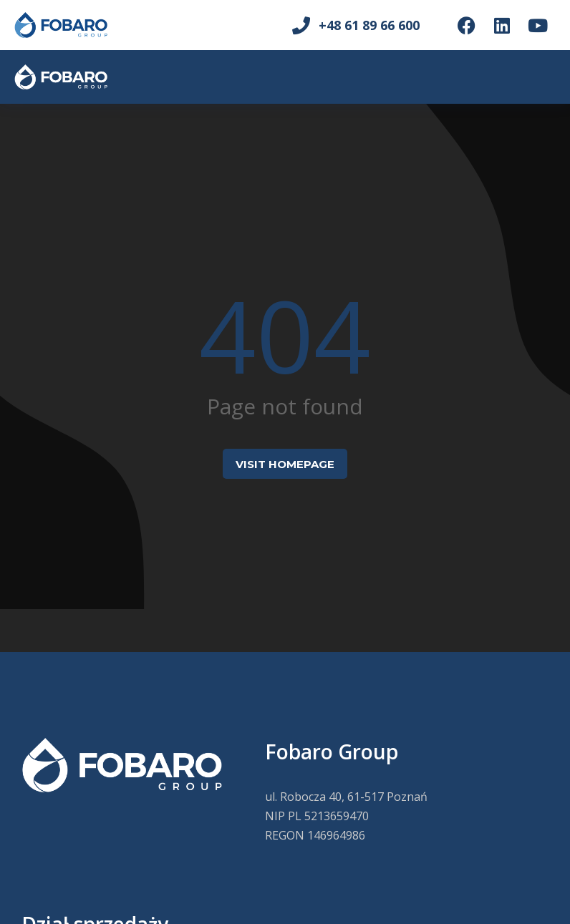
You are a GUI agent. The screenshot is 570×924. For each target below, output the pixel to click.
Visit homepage (285, 464)
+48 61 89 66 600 (369, 25)
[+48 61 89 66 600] (301, 25)
